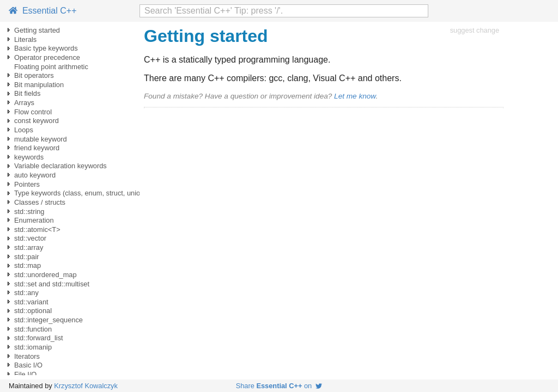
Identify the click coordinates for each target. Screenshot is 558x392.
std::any (26, 293)
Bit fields (27, 93)
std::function (33, 329)
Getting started (37, 30)
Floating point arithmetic (51, 67)
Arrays (24, 103)
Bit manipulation (39, 85)
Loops (24, 130)
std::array (29, 247)
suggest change (475, 30)
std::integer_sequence (48, 320)
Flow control (33, 112)
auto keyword (35, 175)
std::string (29, 212)
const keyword (37, 121)
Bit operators (34, 75)
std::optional (33, 311)
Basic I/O (28, 365)
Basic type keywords (46, 48)
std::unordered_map (46, 275)
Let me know (355, 96)
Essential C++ (43, 11)
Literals (25, 39)
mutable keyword (41, 139)
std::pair (27, 257)
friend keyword (37, 148)
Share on (279, 386)
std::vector (30, 238)
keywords (29, 157)
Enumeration (34, 220)
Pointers (27, 184)
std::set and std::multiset (52, 284)
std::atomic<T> (37, 229)
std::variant (31, 302)
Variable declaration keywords (60, 166)
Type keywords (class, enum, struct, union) (80, 193)
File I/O (25, 374)
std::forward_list (39, 338)
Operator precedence (47, 57)
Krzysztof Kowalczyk (86, 386)
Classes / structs (40, 202)
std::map (28, 265)
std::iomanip (33, 347)
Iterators (27, 356)
